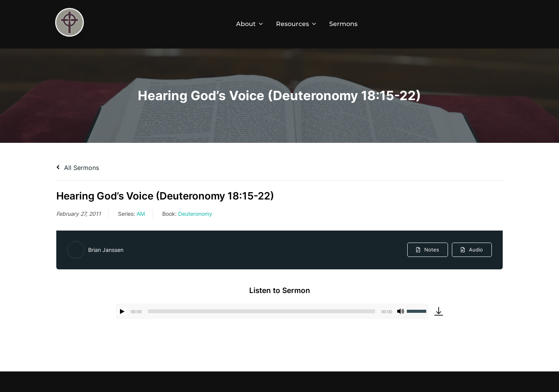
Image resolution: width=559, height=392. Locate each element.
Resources (297, 24)
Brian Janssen (106, 250)
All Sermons (78, 168)
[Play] (122, 311)
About (250, 24)
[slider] (262, 311)
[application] (272, 311)
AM (141, 214)
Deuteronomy (195, 214)
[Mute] (401, 311)
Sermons (343, 24)
